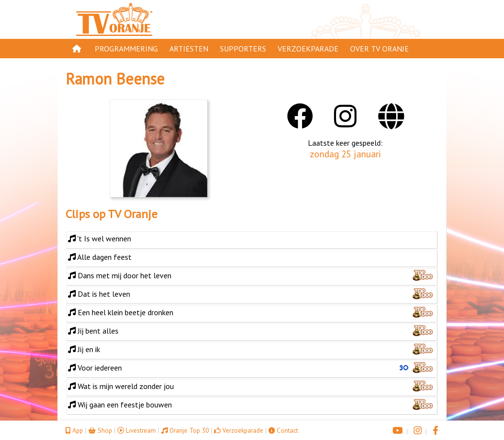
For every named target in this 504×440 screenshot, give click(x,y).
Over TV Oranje (379, 49)
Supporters (243, 49)
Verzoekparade (308, 49)
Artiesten (189, 49)
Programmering (126, 49)
